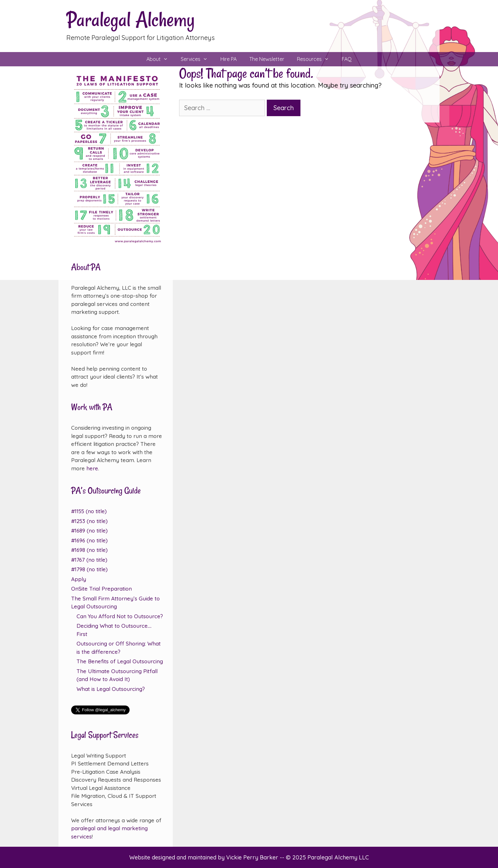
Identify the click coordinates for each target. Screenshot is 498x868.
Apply (79, 579)
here (92, 468)
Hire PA (229, 59)
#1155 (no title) (89, 511)
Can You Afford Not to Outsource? (120, 616)
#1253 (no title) (89, 521)
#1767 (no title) (89, 560)
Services (197, 59)
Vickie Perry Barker (253, 857)
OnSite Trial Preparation (101, 589)
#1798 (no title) (89, 569)
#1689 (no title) (89, 530)
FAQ (347, 59)
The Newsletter (267, 59)
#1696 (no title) (89, 540)
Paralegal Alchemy (131, 20)
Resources (316, 59)
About (160, 59)
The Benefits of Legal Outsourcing (120, 661)
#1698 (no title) (89, 550)
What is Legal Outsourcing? (111, 689)
